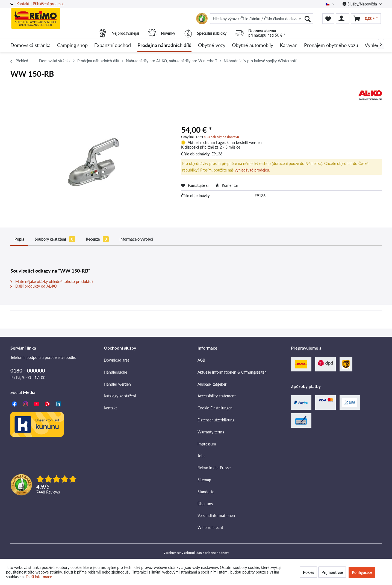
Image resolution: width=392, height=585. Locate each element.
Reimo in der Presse (214, 468)
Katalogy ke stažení (120, 396)
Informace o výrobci (136, 239)
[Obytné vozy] (212, 45)
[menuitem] (262, 19)
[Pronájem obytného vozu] (331, 45)
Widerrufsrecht (210, 528)
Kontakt (23, 4)
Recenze (97, 239)
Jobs (201, 456)
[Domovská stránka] (30, 45)
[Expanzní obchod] (113, 45)
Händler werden (117, 384)
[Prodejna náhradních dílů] (164, 45)
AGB (201, 360)
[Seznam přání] (328, 19)
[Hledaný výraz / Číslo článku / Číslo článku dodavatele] (262, 19)
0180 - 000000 (28, 370)
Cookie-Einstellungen (215, 408)
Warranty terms (211, 432)
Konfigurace (362, 572)
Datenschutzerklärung (216, 420)
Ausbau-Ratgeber (212, 384)
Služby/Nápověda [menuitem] (360, 4)
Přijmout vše (332, 572)
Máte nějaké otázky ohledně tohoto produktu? (52, 281)
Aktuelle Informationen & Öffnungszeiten (232, 372)
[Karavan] (289, 45)
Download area (117, 360)
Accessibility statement (217, 396)
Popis (19, 239)
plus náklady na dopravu (221, 137)
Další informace (39, 577)
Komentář (227, 185)
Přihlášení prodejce (48, 4)
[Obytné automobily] (253, 45)
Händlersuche (115, 372)
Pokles (308, 572)
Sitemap (204, 480)
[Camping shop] (72, 45)
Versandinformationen (216, 515)
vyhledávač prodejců (252, 170)
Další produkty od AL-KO (34, 286)
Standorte (206, 492)
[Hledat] (308, 19)
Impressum (207, 444)
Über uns (205, 504)
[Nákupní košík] (366, 19)
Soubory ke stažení (55, 239)
